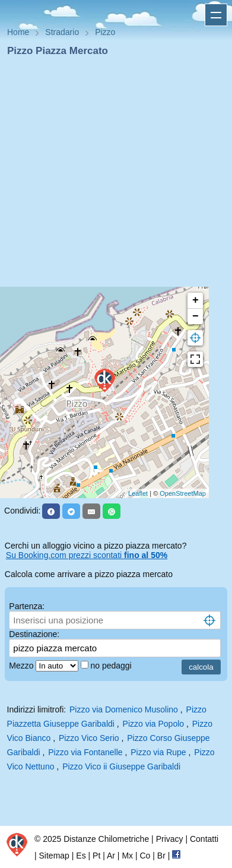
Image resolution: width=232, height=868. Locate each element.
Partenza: (27, 606)
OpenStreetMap (183, 493)
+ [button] (196, 300)
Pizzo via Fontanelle (85, 752)
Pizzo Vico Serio (89, 738)
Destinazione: (34, 634)
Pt (96, 856)
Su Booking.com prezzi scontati (87, 555)
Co (145, 856)
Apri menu (216, 15)
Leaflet (138, 493)
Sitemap (54, 856)
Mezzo (22, 666)
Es (81, 856)
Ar (111, 856)
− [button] (196, 316)
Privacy (170, 839)
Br (161, 856)
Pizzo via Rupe (158, 752)
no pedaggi (112, 666)
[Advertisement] (111, 175)
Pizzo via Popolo (154, 724)
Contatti (204, 839)
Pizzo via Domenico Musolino (124, 709)
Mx (127, 856)
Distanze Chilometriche (106, 839)
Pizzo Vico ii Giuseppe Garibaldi (121, 766)
